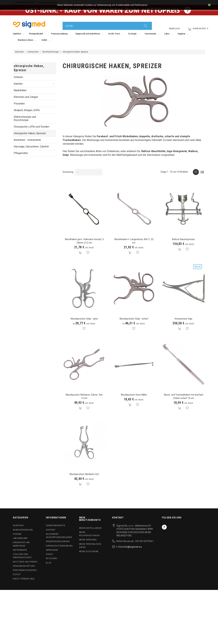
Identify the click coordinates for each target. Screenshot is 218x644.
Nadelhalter (20, 90)
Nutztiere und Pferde (25, 562)
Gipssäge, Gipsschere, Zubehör (31, 147)
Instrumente (33, 52)
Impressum (52, 550)
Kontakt (51, 530)
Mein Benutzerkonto (90, 519)
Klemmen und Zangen (26, 97)
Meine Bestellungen (90, 528)
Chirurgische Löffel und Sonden (31, 127)
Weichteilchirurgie (51, 52)
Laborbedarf (20, 538)
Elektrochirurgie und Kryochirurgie (25, 118)
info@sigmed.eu (133, 547)
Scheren (18, 77)
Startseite (19, 52)
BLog (49, 563)
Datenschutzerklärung (59, 546)
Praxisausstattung (24, 566)
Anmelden (174, 29)
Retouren (51, 558)
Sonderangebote (56, 526)
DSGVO (50, 554)
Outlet (17, 574)
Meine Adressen (88, 540)
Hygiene (17, 534)
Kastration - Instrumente (27, 140)
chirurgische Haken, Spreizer (30, 133)
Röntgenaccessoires (25, 570)
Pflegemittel (21, 153)
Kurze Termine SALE (24, 579)
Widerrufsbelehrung (58, 541)
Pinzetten (19, 104)
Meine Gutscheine (89, 551)
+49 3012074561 (144, 541)
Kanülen (18, 84)
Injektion (18, 526)
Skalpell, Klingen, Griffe (27, 110)
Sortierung (68, 172)
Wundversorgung (23, 530)
